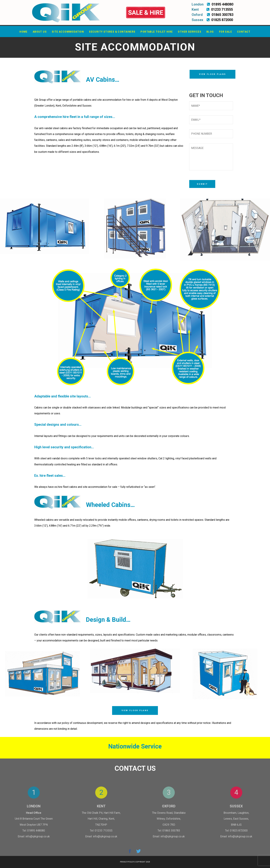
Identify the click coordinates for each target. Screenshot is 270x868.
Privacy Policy (127, 862)
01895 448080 (36, 833)
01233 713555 (104, 833)
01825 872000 (239, 833)
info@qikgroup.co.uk (38, 839)
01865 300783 (171, 833)
